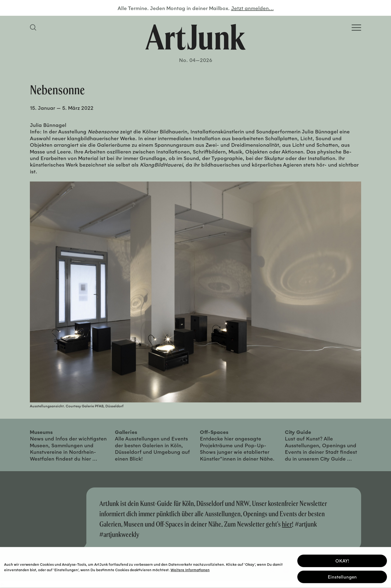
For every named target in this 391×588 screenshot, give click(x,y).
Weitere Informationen (190, 569)
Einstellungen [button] (342, 576)
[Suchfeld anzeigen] (34, 27)
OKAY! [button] (342, 560)
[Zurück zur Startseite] (195, 37)
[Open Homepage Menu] (356, 28)
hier (287, 524)
